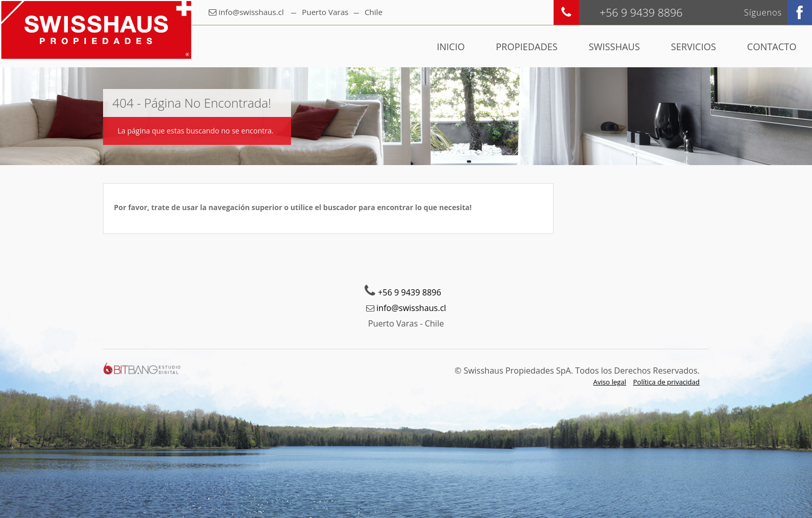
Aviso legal (610, 382)
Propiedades (526, 47)
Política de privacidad (666, 382)
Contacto (772, 47)
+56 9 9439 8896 (410, 292)
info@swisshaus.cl (251, 12)
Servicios (694, 47)
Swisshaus (614, 47)
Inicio (451, 47)
